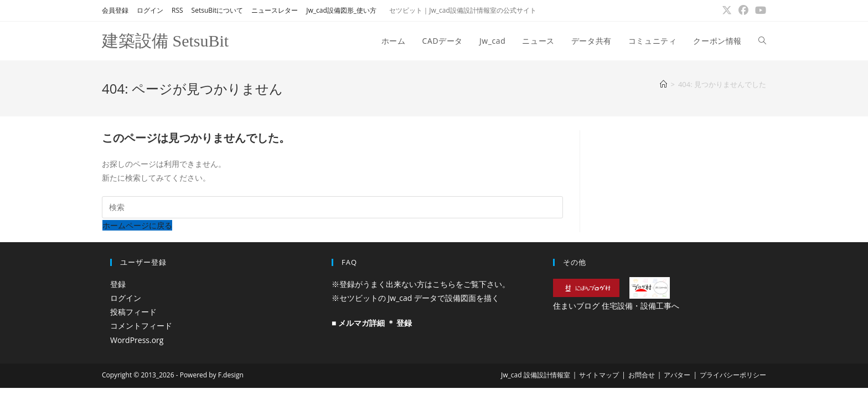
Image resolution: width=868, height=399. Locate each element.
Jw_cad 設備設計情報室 (536, 375)
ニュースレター (275, 10)
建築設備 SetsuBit (165, 41)
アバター (677, 375)
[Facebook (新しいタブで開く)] (743, 11)
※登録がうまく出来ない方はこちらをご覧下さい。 (421, 284)
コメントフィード (141, 326)
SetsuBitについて (218, 10)
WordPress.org (137, 340)
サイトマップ (599, 375)
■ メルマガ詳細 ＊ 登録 (372, 323)
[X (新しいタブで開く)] (727, 11)
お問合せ (642, 375)
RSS (177, 10)
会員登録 (115, 10)
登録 (118, 284)
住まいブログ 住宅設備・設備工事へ (616, 306)
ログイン (150, 10)
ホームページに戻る (137, 225)
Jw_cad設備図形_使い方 (341, 10)
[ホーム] (663, 84)
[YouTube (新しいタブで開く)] (759, 11)
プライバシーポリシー (733, 375)
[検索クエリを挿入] (332, 207)
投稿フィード (133, 312)
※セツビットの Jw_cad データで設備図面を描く (415, 298)
